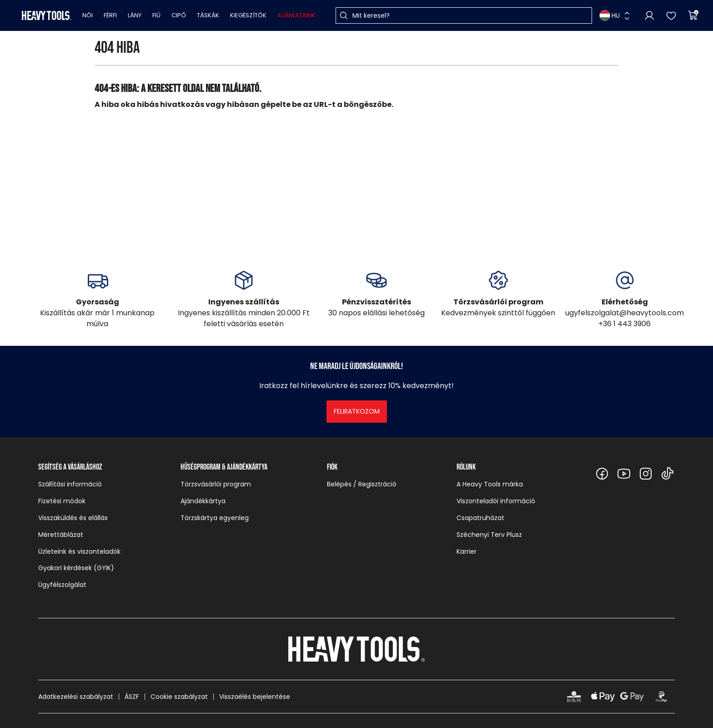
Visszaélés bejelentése (255, 697)
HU (610, 15)
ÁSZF (132, 697)
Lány (135, 15)
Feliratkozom (357, 411)
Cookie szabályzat (179, 697)
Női (88, 15)
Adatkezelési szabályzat (76, 697)
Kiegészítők (248, 15)
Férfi (110, 15)
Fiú (156, 15)
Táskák (208, 15)
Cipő (179, 15)
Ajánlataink (296, 15)
